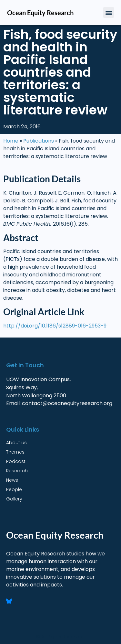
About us (16, 443)
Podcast (16, 461)
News (12, 480)
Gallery (14, 499)
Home (11, 141)
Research (17, 471)
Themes (15, 452)
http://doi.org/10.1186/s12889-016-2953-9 (55, 326)
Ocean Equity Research (40, 13)
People (14, 489)
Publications (39, 141)
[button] (109, 12)
